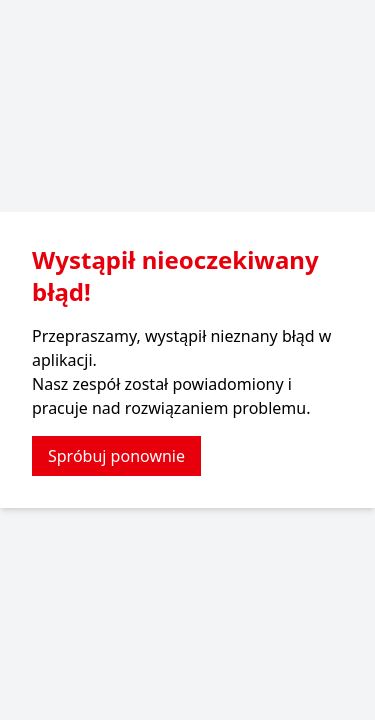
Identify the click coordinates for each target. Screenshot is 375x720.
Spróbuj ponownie (116, 456)
